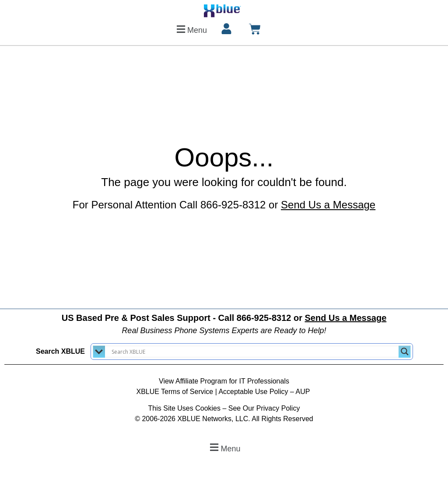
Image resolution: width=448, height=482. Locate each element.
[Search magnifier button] (405, 352)
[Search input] (254, 352)
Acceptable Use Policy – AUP (265, 392)
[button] (191, 29)
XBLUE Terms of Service (175, 392)
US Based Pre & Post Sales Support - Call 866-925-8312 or (224, 318)
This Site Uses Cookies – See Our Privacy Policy (224, 408)
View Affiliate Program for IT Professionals (224, 381)
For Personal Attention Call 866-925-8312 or (224, 205)
